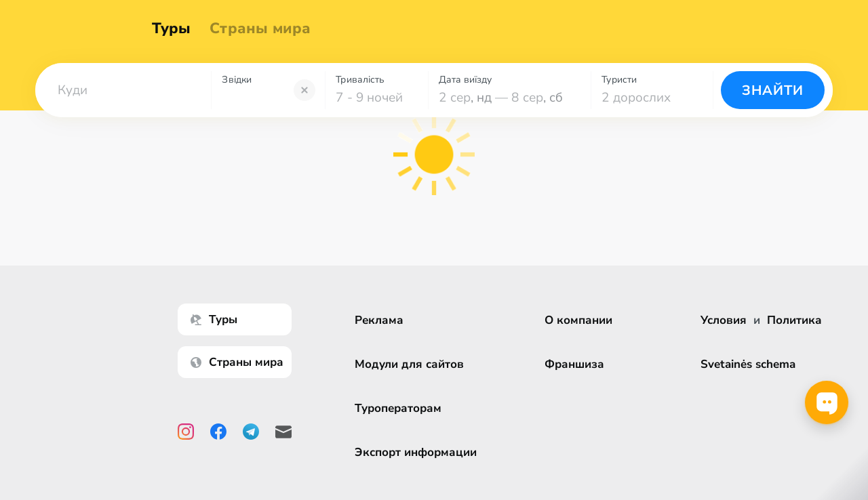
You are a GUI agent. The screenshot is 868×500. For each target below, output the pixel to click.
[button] (123, 90)
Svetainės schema (748, 364)
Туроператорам (400, 408)
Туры (175, 28)
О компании (580, 320)
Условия (724, 320)
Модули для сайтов (411, 364)
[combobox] (123, 90)
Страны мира (263, 28)
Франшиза (576, 364)
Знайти (773, 90)
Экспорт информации (418, 452)
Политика (794, 320)
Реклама (381, 320)
